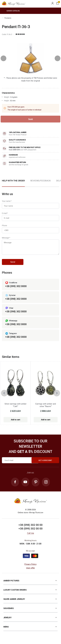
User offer (31, 570)
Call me (30, 536)
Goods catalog (11, 11)
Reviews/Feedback (40, 181)
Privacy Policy (30, 567)
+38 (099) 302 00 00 (30, 531)
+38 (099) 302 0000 (16, 288)
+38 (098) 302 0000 (16, 301)
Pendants (8, 18)
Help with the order (13, 181)
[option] (40, 183)
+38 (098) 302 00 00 (30, 527)
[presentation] (3, 58)
